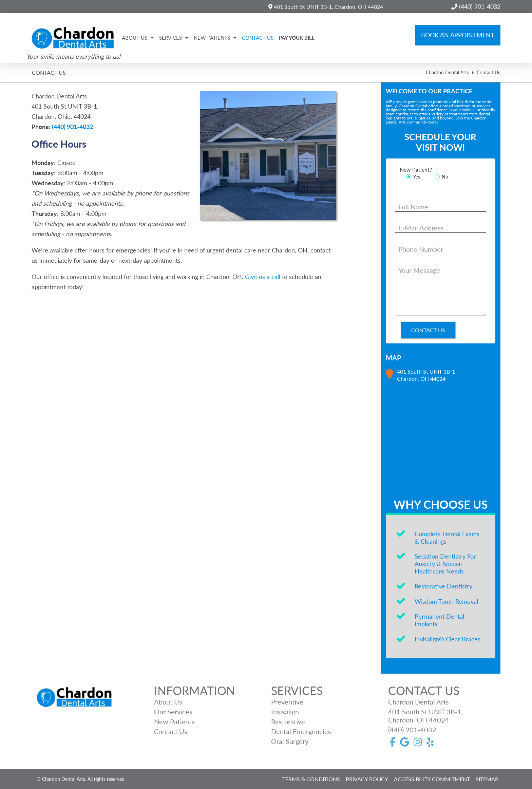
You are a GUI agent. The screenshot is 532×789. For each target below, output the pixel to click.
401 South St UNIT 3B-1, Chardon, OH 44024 (326, 7)
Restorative (288, 721)
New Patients (215, 38)
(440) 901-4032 (72, 127)
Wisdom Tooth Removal (446, 601)
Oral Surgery (290, 741)
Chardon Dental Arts (447, 72)
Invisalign (285, 712)
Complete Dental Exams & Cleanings (447, 538)
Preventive (287, 702)
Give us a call (263, 277)
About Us (138, 38)
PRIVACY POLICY (367, 779)
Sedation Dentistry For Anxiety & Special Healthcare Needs (445, 563)
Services (174, 38)
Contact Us (258, 38)
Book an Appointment (458, 35)
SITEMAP (487, 779)
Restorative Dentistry (443, 586)
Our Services (173, 712)
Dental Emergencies (301, 731)
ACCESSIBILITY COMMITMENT (432, 779)
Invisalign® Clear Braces (448, 639)
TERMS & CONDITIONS (311, 779)
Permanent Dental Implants (439, 620)
